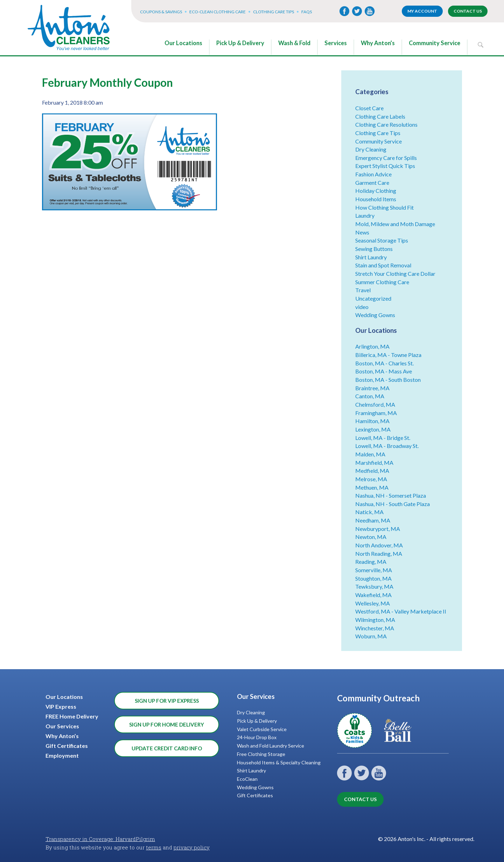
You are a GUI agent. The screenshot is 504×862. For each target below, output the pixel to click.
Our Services (62, 726)
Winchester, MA (375, 628)
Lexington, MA (373, 429)
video (362, 307)
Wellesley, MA (373, 603)
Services (336, 43)
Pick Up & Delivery (240, 43)
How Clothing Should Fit (384, 207)
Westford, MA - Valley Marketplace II (401, 611)
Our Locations (183, 43)
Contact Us (468, 11)
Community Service (435, 43)
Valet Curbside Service (262, 729)
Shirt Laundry (371, 257)
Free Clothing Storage (261, 754)
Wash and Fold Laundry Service (271, 746)
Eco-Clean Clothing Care (218, 12)
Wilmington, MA (375, 620)
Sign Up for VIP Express (167, 701)
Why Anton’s (378, 43)
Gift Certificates (67, 746)
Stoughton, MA (373, 578)
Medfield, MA (372, 471)
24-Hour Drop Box (257, 737)
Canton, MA (370, 396)
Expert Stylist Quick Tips (385, 166)
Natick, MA (369, 512)
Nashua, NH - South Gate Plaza (393, 504)
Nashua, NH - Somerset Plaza (391, 495)
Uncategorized (373, 298)
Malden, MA (370, 454)
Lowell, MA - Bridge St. (383, 438)
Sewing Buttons (374, 249)
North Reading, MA (379, 553)
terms (154, 847)
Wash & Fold (294, 43)
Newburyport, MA (378, 529)
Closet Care (369, 108)
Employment (62, 755)
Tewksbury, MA (374, 586)
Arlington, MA (372, 346)
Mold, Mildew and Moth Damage (395, 224)
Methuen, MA (372, 487)
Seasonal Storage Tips (382, 240)
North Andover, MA (379, 545)
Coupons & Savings (161, 12)
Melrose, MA (371, 479)
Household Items (376, 199)
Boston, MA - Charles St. (384, 363)
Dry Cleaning (371, 149)
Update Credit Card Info (167, 748)
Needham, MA (373, 520)
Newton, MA (371, 537)
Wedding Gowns (375, 315)
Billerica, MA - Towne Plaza (388, 355)
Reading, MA (371, 562)
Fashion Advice (373, 174)
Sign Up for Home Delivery (167, 724)
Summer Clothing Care (382, 282)
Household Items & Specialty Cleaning (279, 762)
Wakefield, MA (373, 595)
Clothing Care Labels (380, 116)
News (362, 232)
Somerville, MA (374, 570)
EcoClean (247, 779)
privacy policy (192, 847)
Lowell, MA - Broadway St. (387, 446)
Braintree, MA (372, 388)
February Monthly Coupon (107, 82)
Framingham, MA (376, 413)
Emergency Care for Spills (386, 158)
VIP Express (61, 706)
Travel (363, 290)
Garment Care (372, 183)
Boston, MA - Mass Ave (384, 371)
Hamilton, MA (372, 421)
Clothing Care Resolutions (386, 124)
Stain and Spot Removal (383, 265)
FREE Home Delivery (72, 716)
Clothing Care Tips (274, 12)
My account (422, 11)
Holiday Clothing (376, 191)
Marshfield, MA (374, 462)
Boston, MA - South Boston (388, 380)
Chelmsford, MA (375, 404)
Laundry (365, 215)
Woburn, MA (371, 636)
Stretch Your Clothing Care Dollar (395, 274)
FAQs (307, 12)
